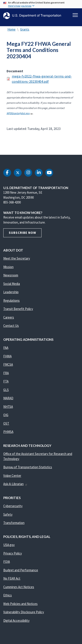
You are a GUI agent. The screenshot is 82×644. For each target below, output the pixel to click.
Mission (8, 267)
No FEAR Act (12, 578)
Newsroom (11, 275)
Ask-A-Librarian (15, 484)
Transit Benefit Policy (18, 309)
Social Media (12, 284)
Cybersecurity (13, 506)
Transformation (14, 523)
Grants (25, 29)
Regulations (11, 300)
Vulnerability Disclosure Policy (24, 612)
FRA (6, 373)
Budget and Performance (21, 570)
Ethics (8, 595)
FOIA (7, 562)
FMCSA (8, 364)
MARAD (8, 398)
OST (6, 423)
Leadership (11, 292)
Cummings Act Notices (19, 587)
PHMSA (8, 432)
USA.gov (9, 545)
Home (11, 29)
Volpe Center (12, 476)
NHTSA (8, 407)
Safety (8, 514)
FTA (6, 381)
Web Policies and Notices (20, 604)
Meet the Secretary (17, 258)
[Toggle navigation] (75, 15)
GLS (6, 390)
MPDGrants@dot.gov (20, 113)
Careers (9, 317)
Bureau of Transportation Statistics (28, 467)
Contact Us (11, 326)
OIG (6, 415)
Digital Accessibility (16, 621)
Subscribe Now (22, 233)
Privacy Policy (13, 553)
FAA (6, 348)
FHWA (7, 356)
